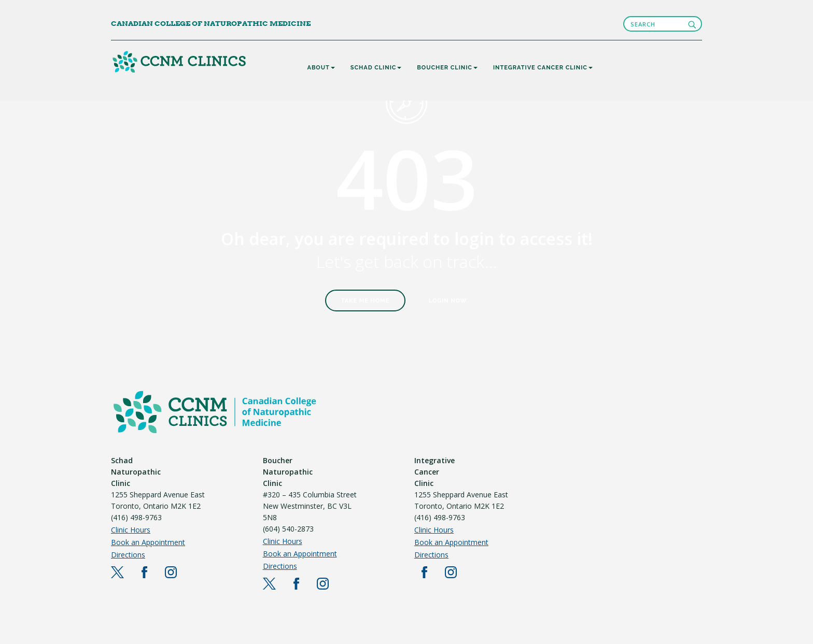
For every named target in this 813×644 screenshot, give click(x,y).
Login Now (448, 301)
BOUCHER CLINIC (447, 68)
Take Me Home (366, 301)
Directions (128, 555)
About (321, 68)
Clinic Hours (131, 530)
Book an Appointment (148, 542)
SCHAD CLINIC (376, 68)
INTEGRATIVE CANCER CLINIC (543, 68)
